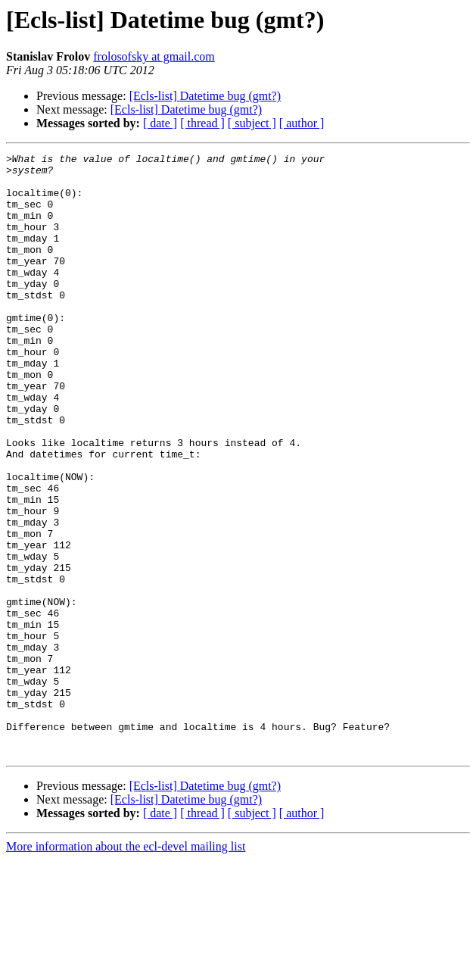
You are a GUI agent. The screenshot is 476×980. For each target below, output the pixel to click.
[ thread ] (202, 123)
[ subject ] (252, 123)
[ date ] (160, 123)
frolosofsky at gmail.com (154, 56)
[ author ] (302, 123)
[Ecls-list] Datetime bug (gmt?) (205, 96)
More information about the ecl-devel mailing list (126, 967)
